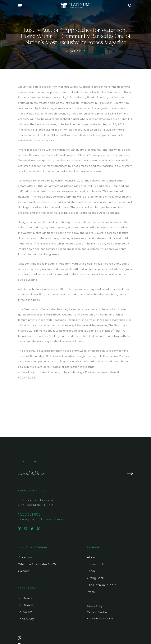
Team (91, 571)
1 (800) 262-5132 (29, 515)
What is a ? (37, 564)
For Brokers (26, 605)
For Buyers (25, 599)
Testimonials (96, 564)
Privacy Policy (95, 606)
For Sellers (25, 612)
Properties (25, 558)
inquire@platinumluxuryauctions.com (43, 520)
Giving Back (95, 578)
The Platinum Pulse (102, 585)
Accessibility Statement (101, 619)
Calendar (24, 571)
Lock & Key (26, 619)
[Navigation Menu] (20, 6)
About (91, 558)
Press (91, 592)
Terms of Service (97, 613)
